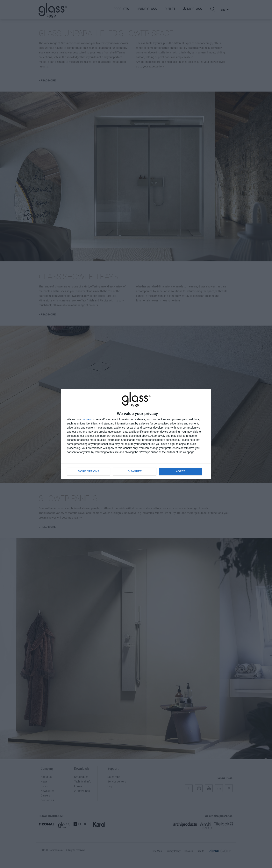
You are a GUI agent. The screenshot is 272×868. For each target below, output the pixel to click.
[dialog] (136, 434)
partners (87, 419)
